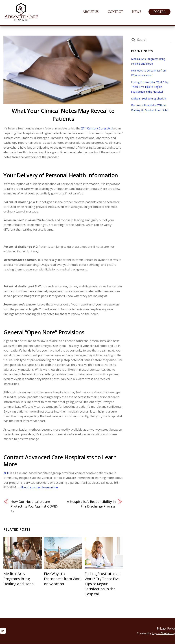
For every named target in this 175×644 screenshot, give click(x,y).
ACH (6, 473)
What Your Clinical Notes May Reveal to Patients (63, 115)
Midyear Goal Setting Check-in (149, 98)
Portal (160, 12)
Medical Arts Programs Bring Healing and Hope (19, 579)
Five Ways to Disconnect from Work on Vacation (63, 579)
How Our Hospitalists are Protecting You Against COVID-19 (35, 506)
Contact (116, 12)
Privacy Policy (166, 629)
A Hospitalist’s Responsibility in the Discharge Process (93, 504)
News (137, 12)
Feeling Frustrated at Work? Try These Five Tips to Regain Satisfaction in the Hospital (103, 584)
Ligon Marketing (164, 633)
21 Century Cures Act (96, 128)
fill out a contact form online (39, 487)
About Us (91, 12)
